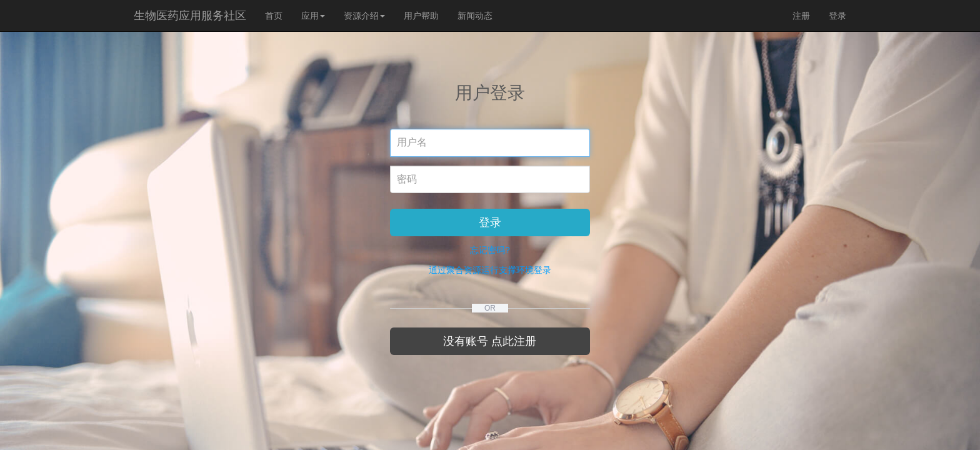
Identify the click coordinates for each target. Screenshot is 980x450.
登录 (837, 16)
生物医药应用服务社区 (190, 16)
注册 (801, 16)
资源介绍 (364, 16)
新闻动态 (475, 16)
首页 (274, 16)
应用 (313, 16)
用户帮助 (421, 16)
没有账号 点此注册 (490, 341)
